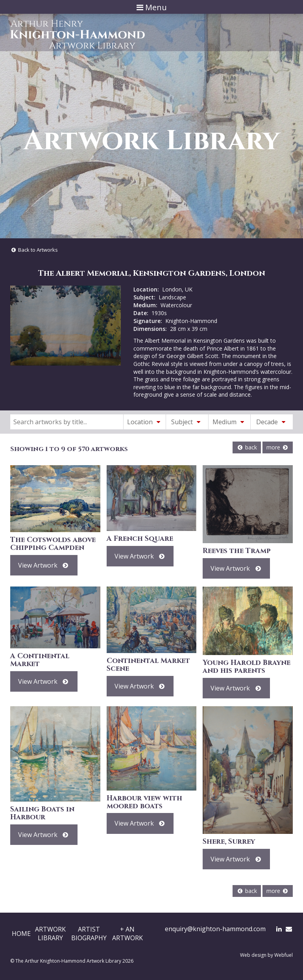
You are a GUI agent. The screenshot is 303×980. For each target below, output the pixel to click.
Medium (229, 422)
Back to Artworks (34, 250)
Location (145, 422)
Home (21, 934)
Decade (272, 422)
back (247, 447)
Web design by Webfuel (266, 955)
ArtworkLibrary (50, 934)
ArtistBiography (89, 934)
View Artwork (44, 565)
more (278, 447)
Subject (187, 422)
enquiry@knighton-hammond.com (215, 929)
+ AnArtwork (127, 934)
